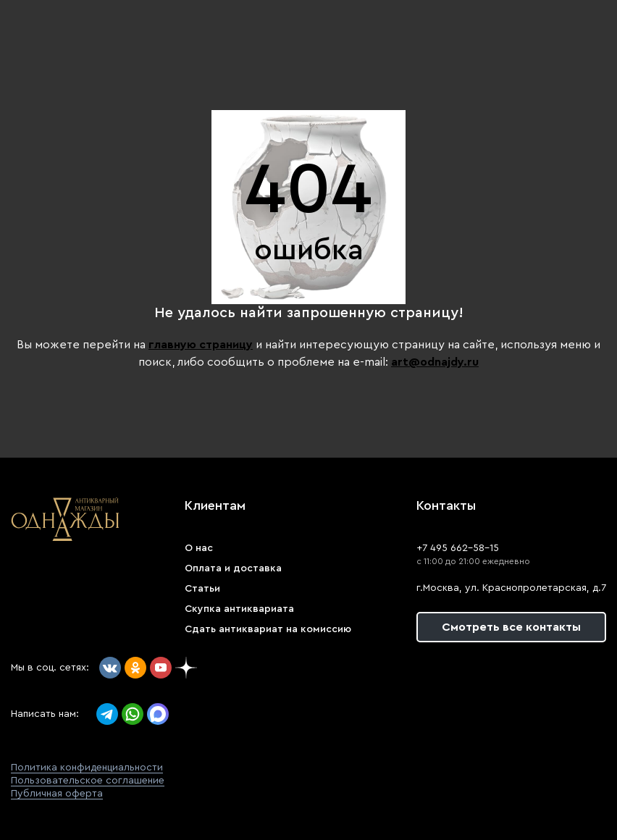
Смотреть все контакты (511, 627)
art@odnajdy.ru (435, 362)
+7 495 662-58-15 (458, 548)
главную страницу (201, 345)
